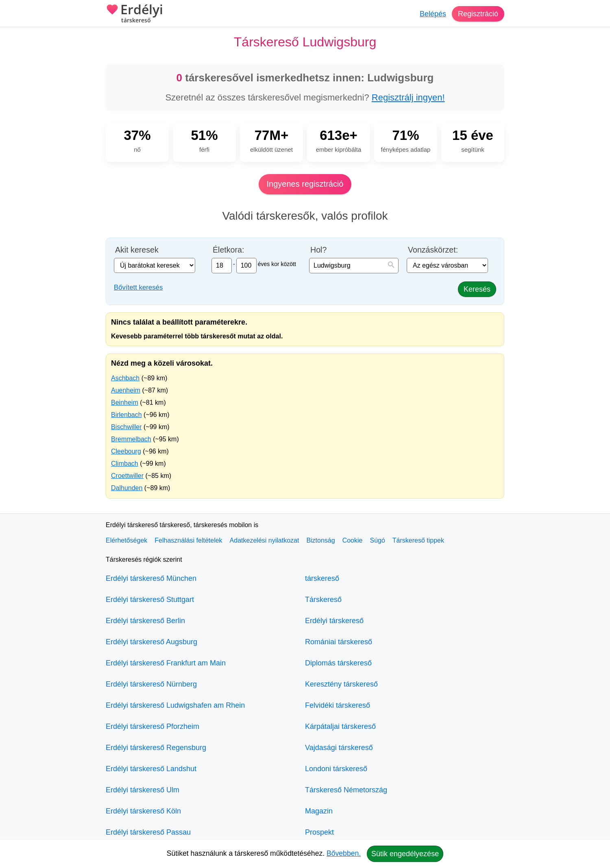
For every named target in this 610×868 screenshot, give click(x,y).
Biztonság (320, 540)
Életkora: (228, 250)
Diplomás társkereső (338, 663)
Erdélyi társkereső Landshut (151, 769)
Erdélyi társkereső (334, 621)
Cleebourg (126, 451)
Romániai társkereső (339, 642)
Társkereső (323, 600)
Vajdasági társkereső (339, 748)
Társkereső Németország (346, 790)
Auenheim (126, 390)
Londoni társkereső (336, 769)
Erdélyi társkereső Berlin (145, 621)
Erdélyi (134, 14)
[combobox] (354, 266)
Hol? (318, 250)
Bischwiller (126, 427)
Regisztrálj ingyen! (408, 97)
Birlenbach (126, 415)
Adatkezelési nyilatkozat (265, 540)
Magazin (319, 811)
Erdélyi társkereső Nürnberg (151, 684)
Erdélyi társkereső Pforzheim (152, 726)
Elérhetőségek (126, 540)
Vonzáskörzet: (433, 250)
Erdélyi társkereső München (151, 578)
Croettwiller (127, 476)
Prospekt (319, 832)
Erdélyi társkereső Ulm (143, 790)
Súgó (377, 540)
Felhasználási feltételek (188, 540)
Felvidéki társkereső (338, 705)
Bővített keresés (138, 287)
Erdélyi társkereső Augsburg (151, 642)
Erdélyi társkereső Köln (143, 811)
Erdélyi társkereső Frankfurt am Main (166, 663)
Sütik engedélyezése (405, 854)
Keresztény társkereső (341, 684)
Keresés (477, 289)
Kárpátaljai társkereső (340, 726)
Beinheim (125, 402)
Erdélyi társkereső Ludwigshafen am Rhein (175, 705)
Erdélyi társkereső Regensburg (156, 748)
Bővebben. (344, 853)
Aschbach (125, 378)
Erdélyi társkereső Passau (148, 832)
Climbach (125, 463)
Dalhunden (127, 488)
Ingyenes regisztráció (305, 184)
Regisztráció (478, 14)
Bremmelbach (131, 439)
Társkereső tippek (418, 540)
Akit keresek (137, 250)
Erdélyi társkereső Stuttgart (150, 600)
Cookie (353, 540)
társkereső (322, 578)
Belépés (433, 14)
